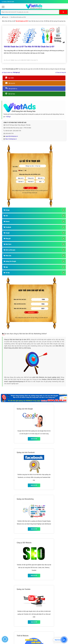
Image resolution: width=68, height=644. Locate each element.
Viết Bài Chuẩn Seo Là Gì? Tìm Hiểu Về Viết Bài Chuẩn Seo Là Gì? (29, 47)
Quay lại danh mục (11, 72)
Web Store (8, 244)
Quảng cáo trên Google (25, 409)
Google (7, 233)
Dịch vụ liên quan (9, 250)
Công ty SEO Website (24, 543)
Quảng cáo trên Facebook (26, 452)
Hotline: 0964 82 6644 (8, 2)
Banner (7, 221)
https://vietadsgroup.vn (11, 139)
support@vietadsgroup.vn (12, 136)
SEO (6, 216)
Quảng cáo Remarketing (25, 499)
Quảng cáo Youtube (24, 589)
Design (7, 210)
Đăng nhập (33, 60)
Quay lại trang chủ (61, 72)
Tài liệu (7, 273)
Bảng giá (7, 239)
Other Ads (7, 256)
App (6, 267)
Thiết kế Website (23, 636)
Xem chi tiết (34, 439)
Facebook (7, 227)
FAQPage (8, 117)
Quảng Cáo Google (10, 261)
